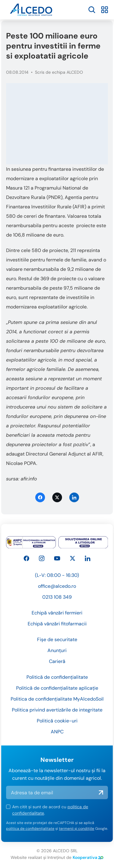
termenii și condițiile (77, 829)
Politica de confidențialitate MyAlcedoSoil (57, 699)
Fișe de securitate (57, 639)
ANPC (57, 732)
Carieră (57, 661)
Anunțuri (57, 650)
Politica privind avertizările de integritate (57, 710)
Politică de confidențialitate (57, 677)
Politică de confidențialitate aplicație (57, 688)
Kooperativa (88, 857)
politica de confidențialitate (30, 829)
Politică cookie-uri (57, 721)
